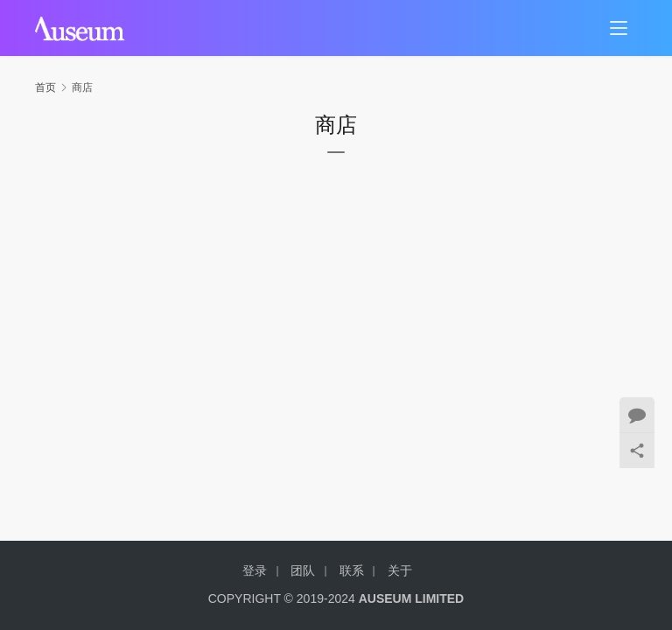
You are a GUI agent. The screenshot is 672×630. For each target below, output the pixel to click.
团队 (303, 570)
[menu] (619, 28)
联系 (352, 570)
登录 (255, 570)
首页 (45, 87)
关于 (400, 570)
